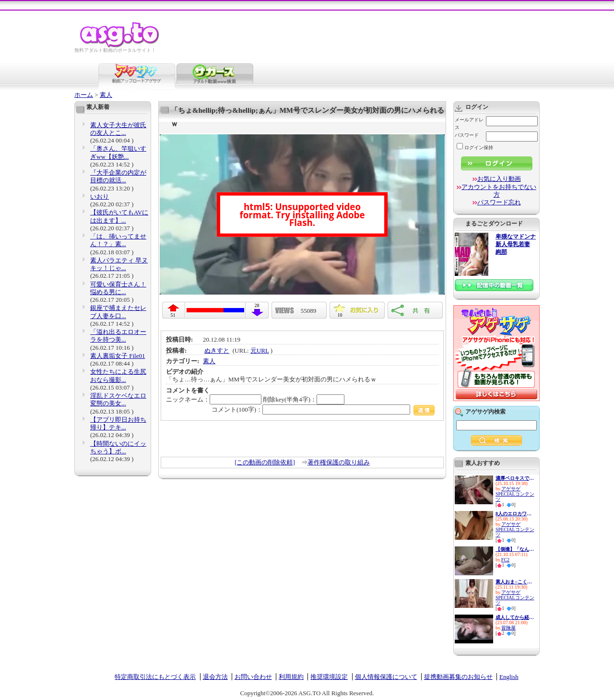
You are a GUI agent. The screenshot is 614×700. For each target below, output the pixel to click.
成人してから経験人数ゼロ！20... (515, 617)
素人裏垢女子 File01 (118, 356)
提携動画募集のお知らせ (458, 677)
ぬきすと (217, 350)
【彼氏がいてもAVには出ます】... (119, 216)
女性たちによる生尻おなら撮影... (118, 375)
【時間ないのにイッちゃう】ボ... (118, 447)
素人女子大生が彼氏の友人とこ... (118, 129)
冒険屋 (508, 628)
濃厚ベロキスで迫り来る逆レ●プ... (515, 478)
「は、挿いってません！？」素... (118, 240)
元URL (260, 350)
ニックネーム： (214, 399)
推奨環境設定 (329, 677)
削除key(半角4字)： (304, 399)
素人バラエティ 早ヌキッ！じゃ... (119, 264)
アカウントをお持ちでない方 (499, 191)
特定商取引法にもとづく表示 (155, 677)
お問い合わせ (253, 677)
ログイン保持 (475, 148)
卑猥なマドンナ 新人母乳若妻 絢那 (516, 244)
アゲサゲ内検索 (485, 412)
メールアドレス (469, 124)
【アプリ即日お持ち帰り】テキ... (118, 423)
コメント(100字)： (323, 409)
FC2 (505, 560)
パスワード (467, 135)
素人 (106, 95)
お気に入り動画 (499, 179)
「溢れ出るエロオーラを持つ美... (118, 336)
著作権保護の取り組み (339, 462)
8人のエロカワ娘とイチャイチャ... (515, 514)
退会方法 (215, 677)
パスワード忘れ (499, 202)
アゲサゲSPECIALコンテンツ (515, 494)
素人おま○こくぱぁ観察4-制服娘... (515, 582)
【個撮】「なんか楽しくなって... (515, 549)
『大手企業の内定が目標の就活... (118, 176)
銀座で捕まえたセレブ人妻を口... (118, 312)
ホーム (84, 95)
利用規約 (291, 677)
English (509, 677)
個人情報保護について (386, 677)
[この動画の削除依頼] (265, 462)
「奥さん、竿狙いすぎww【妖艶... (118, 152)
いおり (100, 196)
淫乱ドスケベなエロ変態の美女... (118, 399)
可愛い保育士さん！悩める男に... (118, 288)
